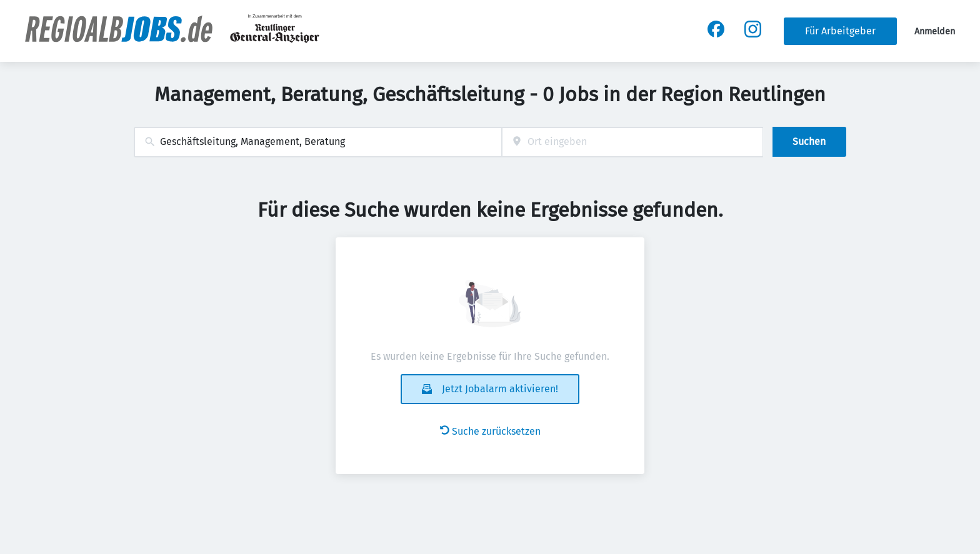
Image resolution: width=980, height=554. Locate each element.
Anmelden (935, 32)
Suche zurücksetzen (490, 431)
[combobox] (318, 142)
